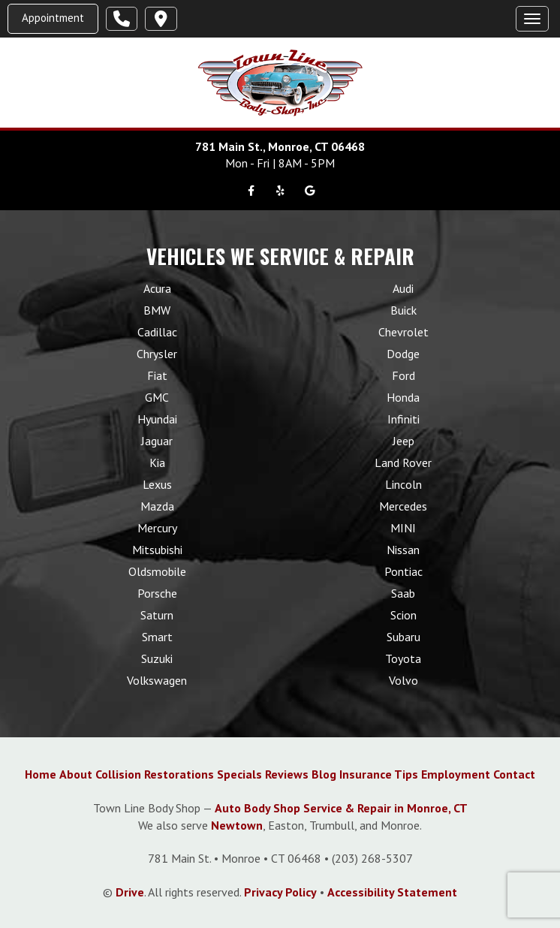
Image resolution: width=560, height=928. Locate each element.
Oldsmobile (157, 571)
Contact (514, 774)
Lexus (157, 484)
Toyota (403, 658)
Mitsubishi (157, 550)
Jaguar (157, 441)
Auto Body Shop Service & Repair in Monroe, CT (341, 808)
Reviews (287, 774)
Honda (403, 397)
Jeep (403, 441)
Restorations (179, 774)
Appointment (53, 18)
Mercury (157, 528)
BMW (157, 310)
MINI (403, 528)
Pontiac (403, 571)
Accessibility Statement (392, 892)
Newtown (237, 825)
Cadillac (157, 332)
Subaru (403, 637)
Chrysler (157, 354)
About (76, 774)
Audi (403, 288)
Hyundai (157, 419)
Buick (403, 310)
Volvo (403, 680)
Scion (403, 615)
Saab (403, 593)
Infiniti (403, 419)
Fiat (157, 375)
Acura (157, 288)
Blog (324, 774)
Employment (456, 774)
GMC (157, 397)
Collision (118, 774)
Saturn (157, 615)
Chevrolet (403, 332)
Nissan (403, 550)
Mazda (157, 506)
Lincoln (403, 484)
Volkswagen (157, 680)
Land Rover (403, 462)
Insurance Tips (379, 774)
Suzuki (157, 658)
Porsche (157, 593)
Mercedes (403, 506)
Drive (130, 892)
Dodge (403, 354)
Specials (239, 774)
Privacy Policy (280, 892)
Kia (157, 462)
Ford (403, 375)
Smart (157, 637)
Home (41, 774)
